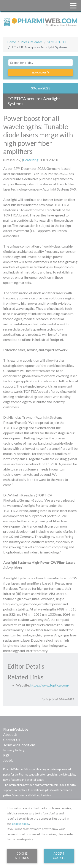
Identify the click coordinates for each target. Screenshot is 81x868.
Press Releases (32, 42)
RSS (6, 755)
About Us (10, 734)
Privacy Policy (14, 750)
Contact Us (12, 740)
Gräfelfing (31, 160)
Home (11, 42)
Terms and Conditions (19, 745)
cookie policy (21, 824)
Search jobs (40, 73)
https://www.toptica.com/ (50, 685)
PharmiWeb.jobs (16, 729)
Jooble (8, 760)
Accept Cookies (59, 856)
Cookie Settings (22, 856)
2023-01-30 (56, 42)
